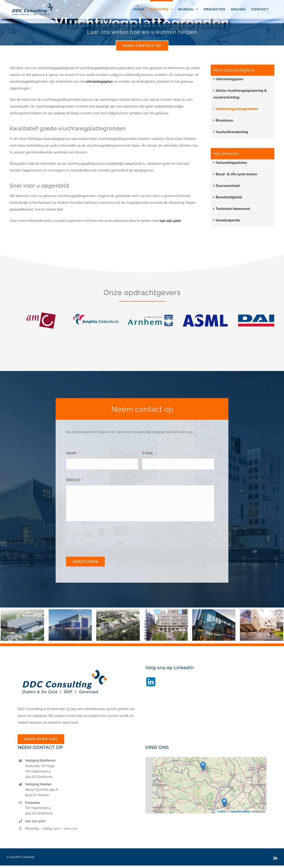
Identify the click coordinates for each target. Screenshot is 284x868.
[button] (4, 625)
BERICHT (75, 480)
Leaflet (222, 812)
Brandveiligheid (229, 197)
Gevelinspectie (228, 220)
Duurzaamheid (228, 186)
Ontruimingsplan (230, 79)
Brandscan (224, 120)
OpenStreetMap (240, 812)
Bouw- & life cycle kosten (237, 174)
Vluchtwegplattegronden (237, 109)
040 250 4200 (170, 221)
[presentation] (100, 537)
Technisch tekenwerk (233, 209)
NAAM (72, 453)
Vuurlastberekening (232, 132)
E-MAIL (149, 453)
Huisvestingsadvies (231, 163)
